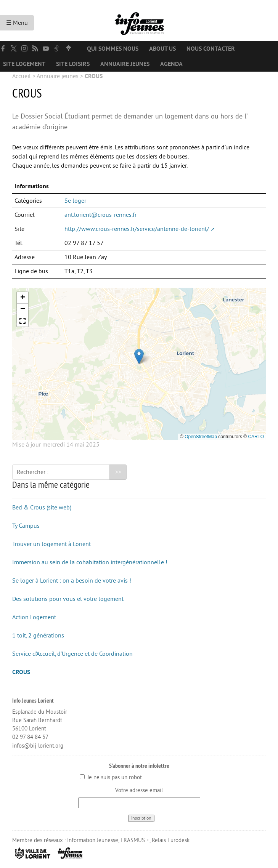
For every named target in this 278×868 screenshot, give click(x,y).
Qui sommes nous (113, 49)
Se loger (75, 201)
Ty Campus (26, 526)
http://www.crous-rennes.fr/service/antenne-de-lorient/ (137, 229)
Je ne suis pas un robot (111, 778)
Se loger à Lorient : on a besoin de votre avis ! (72, 581)
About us (162, 49)
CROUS (21, 672)
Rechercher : (33, 472)
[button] (139, 356)
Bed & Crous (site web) (42, 508)
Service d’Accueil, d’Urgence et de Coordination (72, 654)
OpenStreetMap (201, 437)
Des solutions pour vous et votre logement (68, 599)
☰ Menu (17, 23)
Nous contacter (211, 49)
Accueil (22, 76)
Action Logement (34, 617)
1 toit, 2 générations (38, 636)
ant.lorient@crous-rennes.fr (100, 215)
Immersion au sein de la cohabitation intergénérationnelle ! (90, 562)
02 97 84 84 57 (30, 737)
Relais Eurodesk (171, 840)
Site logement (24, 64)
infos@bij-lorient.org (38, 746)
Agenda (171, 64)
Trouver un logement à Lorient (51, 544)
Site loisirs (73, 64)
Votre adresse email (139, 790)
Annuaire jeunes (125, 64)
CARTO (256, 437)
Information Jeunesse (93, 840)
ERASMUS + (135, 840)
